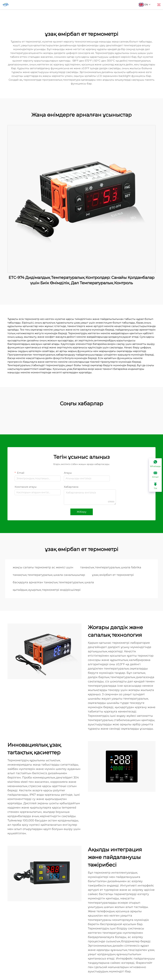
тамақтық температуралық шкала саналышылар (49, 575)
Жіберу (82, 512)
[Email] (155, 475)
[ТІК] (155, 486)
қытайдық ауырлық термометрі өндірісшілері (47, 590)
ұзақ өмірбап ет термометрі (113, 575)
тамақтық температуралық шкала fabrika (111, 567)
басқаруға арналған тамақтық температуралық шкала (53, 582)
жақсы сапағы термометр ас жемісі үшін (43, 567)
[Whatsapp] (155, 464)
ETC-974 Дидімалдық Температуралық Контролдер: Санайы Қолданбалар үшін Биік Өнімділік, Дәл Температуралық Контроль (81, 280)
